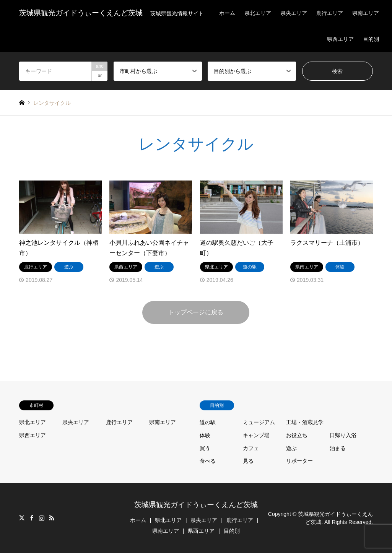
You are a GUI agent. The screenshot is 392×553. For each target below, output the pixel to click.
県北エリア (258, 13)
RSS (52, 518)
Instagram (42, 518)
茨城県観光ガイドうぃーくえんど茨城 (196, 505)
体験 (205, 435)
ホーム (227, 13)
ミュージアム (259, 422)
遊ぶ (291, 448)
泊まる (338, 448)
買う (205, 448)
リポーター (299, 461)
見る (248, 461)
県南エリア (366, 13)
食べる (208, 461)
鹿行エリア (330, 13)
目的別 (371, 39)
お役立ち (297, 435)
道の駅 (208, 422)
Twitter (22, 518)
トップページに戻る (196, 312)
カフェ (251, 448)
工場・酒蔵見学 (305, 422)
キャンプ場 (256, 435)
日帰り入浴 (343, 435)
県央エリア (294, 13)
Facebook (32, 518)
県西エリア (340, 39)
